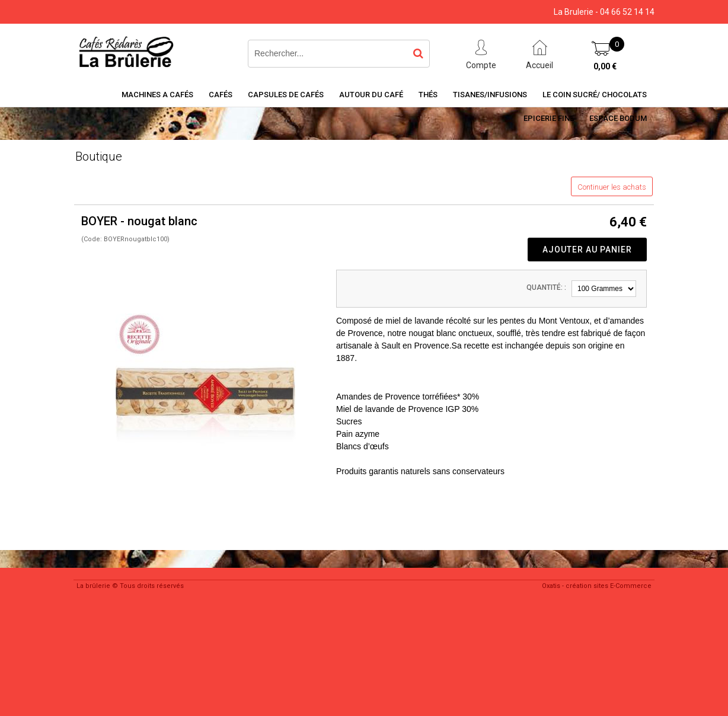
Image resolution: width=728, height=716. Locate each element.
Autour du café (371, 95)
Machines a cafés (157, 95)
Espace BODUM (618, 118)
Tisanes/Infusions (490, 95)
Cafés (221, 95)
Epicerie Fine (549, 118)
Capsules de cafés (286, 95)
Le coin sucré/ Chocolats (595, 95)
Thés (428, 95)
